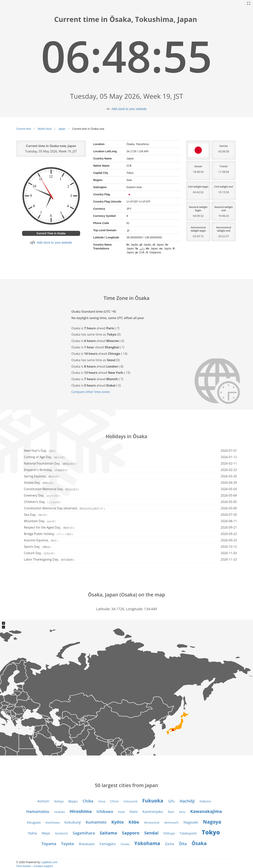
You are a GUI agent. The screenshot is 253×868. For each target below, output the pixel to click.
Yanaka (125, 844)
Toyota (68, 844)
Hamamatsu (38, 811)
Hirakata (59, 812)
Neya (46, 833)
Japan (62, 129)
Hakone (205, 801)
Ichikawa (105, 811)
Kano (182, 812)
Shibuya (169, 833)
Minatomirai (152, 823)
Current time (24, 129)
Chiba (88, 801)
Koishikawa (53, 823)
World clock (45, 129)
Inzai (121, 812)
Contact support (43, 866)
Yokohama (147, 843)
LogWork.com (49, 862)
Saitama (108, 833)
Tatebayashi (188, 833)
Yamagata (108, 844)
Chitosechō (131, 801)
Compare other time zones (91, 392)
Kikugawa (34, 822)
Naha (33, 833)
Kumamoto (96, 822)
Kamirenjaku (153, 812)
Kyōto (117, 822)
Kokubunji (73, 822)
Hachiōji (187, 801)
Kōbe (134, 822)
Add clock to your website (129, 109)
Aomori (43, 801)
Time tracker (24, 866)
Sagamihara (84, 833)
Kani (171, 812)
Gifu (171, 801)
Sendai (151, 833)
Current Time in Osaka (51, 233)
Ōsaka (199, 843)
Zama (169, 844)
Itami (134, 812)
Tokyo (211, 832)
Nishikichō (61, 833)
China (102, 801)
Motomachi (172, 823)
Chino (114, 801)
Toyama (49, 844)
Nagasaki (191, 822)
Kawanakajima (206, 811)
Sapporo (131, 833)
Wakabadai (87, 844)
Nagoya (212, 822)
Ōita (183, 844)
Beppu (73, 801)
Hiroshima (81, 811)
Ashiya (59, 801)
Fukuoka (153, 800)
